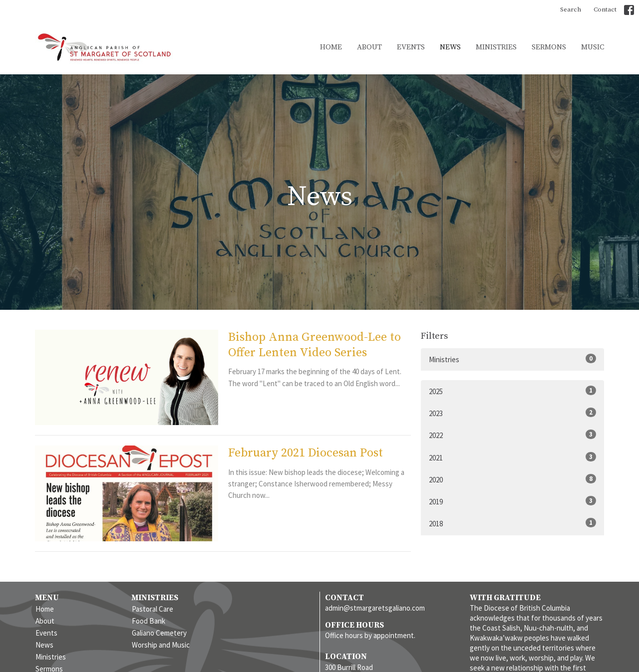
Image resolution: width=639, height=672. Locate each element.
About (369, 47)
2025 (512, 391)
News (450, 47)
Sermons (549, 47)
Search (571, 9)
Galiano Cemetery (159, 633)
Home (331, 47)
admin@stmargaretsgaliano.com (375, 608)
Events (411, 47)
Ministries (496, 47)
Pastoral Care (153, 609)
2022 (512, 435)
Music (593, 47)
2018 (512, 523)
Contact (605, 9)
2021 (512, 457)
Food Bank (149, 621)
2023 (512, 413)
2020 (512, 479)
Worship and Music (161, 645)
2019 (512, 501)
